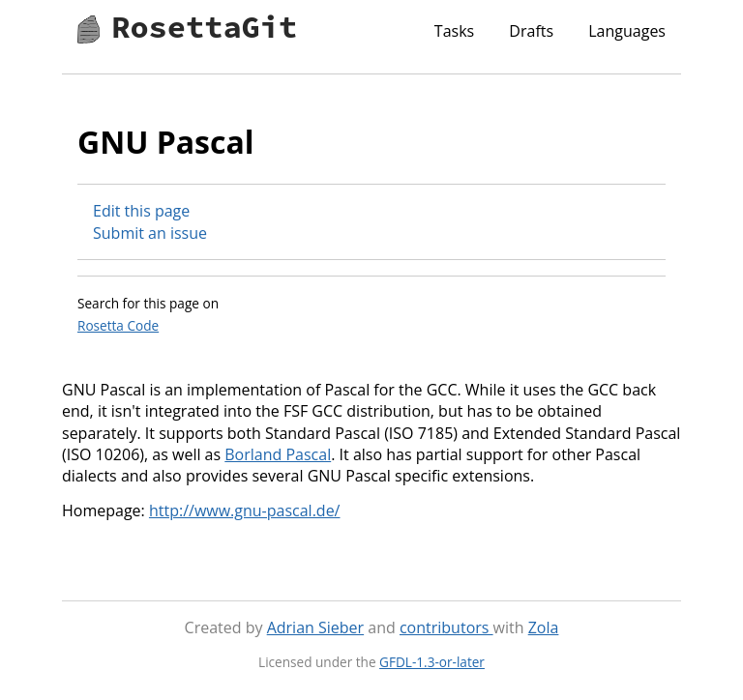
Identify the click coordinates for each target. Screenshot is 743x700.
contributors (446, 627)
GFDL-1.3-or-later (432, 662)
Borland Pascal (278, 454)
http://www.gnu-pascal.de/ (245, 510)
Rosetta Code (118, 325)
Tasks (454, 31)
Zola (544, 627)
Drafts (531, 31)
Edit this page (141, 211)
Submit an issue (150, 233)
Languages (627, 31)
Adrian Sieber (315, 627)
